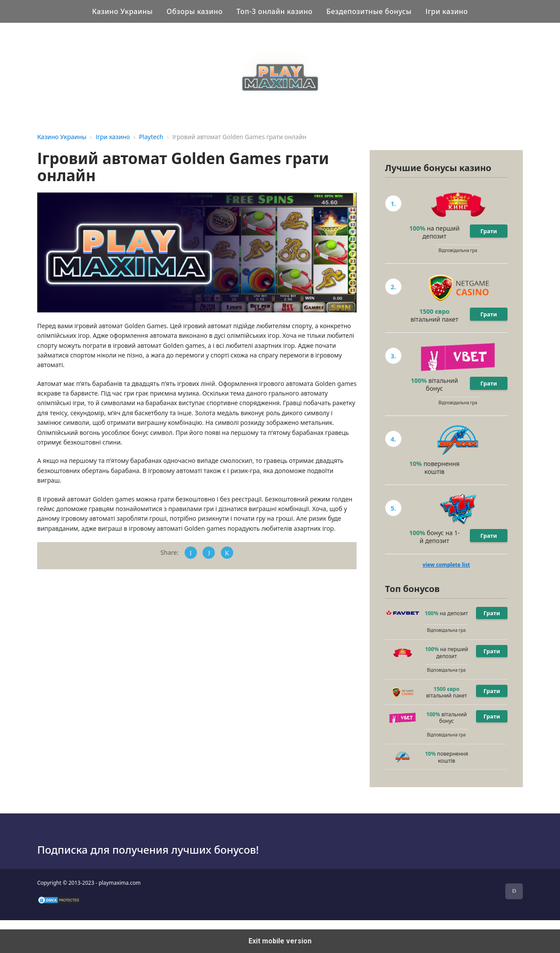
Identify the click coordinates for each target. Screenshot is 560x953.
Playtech (151, 137)
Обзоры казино (195, 11)
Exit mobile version (280, 941)
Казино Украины (122, 11)
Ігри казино (446, 11)
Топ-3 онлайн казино (275, 11)
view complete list (446, 565)
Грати (489, 231)
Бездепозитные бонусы (369, 11)
